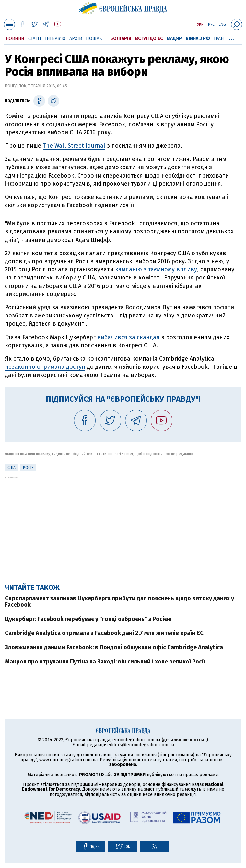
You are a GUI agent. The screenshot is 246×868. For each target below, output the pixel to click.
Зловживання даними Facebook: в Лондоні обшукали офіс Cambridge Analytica (114, 647)
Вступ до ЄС (149, 38)
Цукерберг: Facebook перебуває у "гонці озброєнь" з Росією (88, 619)
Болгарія (121, 38)
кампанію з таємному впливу (156, 269)
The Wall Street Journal (74, 146)
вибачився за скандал (129, 337)
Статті (35, 38)
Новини (15, 38)
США (12, 468)
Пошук (94, 38)
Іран (219, 38)
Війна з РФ (198, 38)
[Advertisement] (123, 525)
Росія (28, 468)
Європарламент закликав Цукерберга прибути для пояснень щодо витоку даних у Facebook (119, 601)
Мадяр (174, 38)
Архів (76, 38)
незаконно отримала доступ (45, 367)
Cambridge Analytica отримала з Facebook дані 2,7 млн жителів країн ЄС (104, 633)
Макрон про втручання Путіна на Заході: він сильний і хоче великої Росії (105, 662)
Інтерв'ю (55, 38)
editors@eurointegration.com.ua (141, 745)
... (232, 37)
